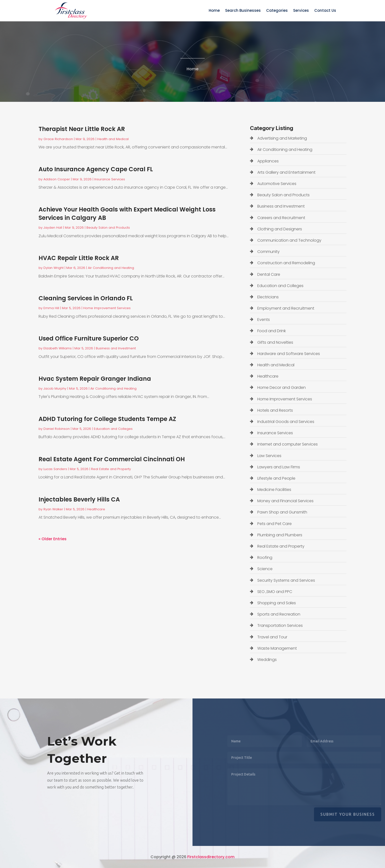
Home (214, 11)
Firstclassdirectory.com (211, 857)
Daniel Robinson (57, 429)
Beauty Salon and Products (108, 228)
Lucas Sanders (55, 469)
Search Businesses (243, 11)
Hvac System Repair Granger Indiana (95, 379)
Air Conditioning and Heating (111, 268)
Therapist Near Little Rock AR (82, 129)
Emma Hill (51, 308)
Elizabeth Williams (58, 348)
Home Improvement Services (107, 308)
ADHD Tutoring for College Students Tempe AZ (107, 419)
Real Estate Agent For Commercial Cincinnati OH (112, 459)
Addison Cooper (57, 179)
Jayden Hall (53, 228)
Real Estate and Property (111, 469)
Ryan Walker (53, 509)
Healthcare (96, 509)
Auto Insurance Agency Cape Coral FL (96, 169)
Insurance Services (110, 179)
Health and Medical (113, 139)
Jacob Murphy (55, 388)
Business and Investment (116, 348)
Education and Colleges (113, 429)
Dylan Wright (54, 268)
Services (301, 11)
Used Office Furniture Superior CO (89, 338)
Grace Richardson (58, 139)
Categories (277, 11)
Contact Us (325, 11)
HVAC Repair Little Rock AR (79, 258)
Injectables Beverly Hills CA (79, 499)
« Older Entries (53, 539)
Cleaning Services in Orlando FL (86, 298)
